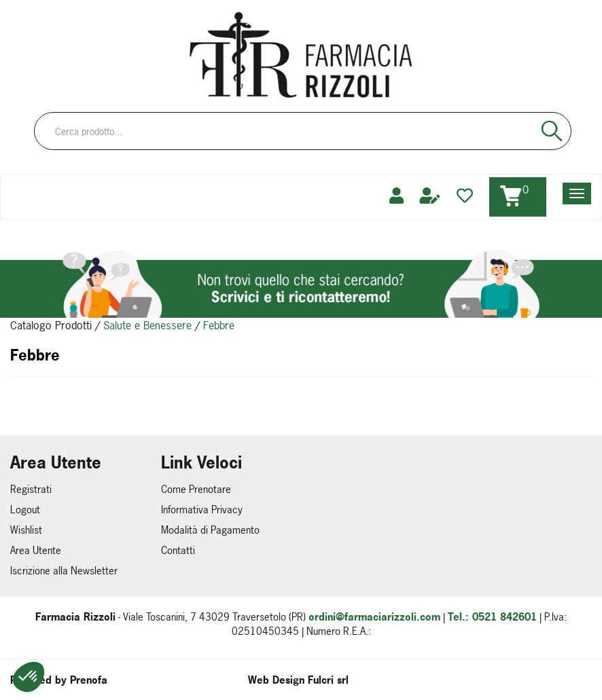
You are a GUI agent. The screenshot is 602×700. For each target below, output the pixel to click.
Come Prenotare (196, 489)
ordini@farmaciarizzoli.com (374, 617)
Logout (25, 510)
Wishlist (26, 530)
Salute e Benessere (147, 325)
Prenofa (89, 680)
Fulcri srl (328, 680)
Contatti (178, 550)
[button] (29, 677)
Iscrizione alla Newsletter (64, 571)
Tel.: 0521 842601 (492, 617)
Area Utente (36, 550)
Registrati (31, 489)
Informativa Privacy (202, 510)
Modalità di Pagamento (210, 530)
